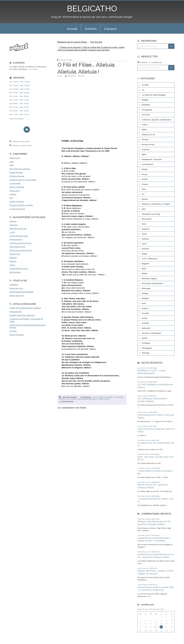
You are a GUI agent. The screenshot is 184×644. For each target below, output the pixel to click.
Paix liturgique (15, 272)
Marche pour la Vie (17, 296)
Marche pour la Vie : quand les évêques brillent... (153, 486)
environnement (147, 164)
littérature (145, 249)
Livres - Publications (150, 259)
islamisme (146, 229)
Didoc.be (13, 261)
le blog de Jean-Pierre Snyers (21, 243)
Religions (145, 298)
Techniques (146, 343)
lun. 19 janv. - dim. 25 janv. (20, 82)
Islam (144, 224)
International (147, 219)
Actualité (145, 85)
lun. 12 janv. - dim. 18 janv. (20, 85)
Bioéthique (146, 105)
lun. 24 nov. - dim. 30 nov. (20, 111)
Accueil (72, 29)
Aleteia (12, 265)
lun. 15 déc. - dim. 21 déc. (19, 100)
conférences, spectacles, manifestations (156, 120)
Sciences (145, 308)
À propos (110, 29)
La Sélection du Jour (17, 209)
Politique (145, 293)
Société (145, 318)
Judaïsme (145, 239)
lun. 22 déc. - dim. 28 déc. (19, 96)
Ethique (145, 169)
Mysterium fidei (16, 312)
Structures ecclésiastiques (151, 333)
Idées (144, 209)
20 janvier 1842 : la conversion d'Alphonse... (156, 589)
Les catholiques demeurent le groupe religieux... (152, 400)
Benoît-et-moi (15, 254)
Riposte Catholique (17, 187)
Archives (91, 29)
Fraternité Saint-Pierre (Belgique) (22, 315)
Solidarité (145, 323)
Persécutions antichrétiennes (152, 283)
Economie (146, 150)
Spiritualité (104, 399)
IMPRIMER (70, 76)
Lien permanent (68, 397)
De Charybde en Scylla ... (19, 268)
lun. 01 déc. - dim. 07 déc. (19, 107)
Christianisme (147, 110)
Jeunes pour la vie (16, 288)
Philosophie (146, 288)
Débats (144, 130)
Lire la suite (33, 69)
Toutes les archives (17, 119)
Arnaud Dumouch (146, 538)
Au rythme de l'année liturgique (108, 397)
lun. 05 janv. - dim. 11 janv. (20, 89)
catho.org (13, 221)
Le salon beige (15, 183)
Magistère (145, 264)
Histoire (145, 199)
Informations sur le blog (151, 214)
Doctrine (145, 139)
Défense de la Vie (148, 135)
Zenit (12, 162)
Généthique (14, 285)
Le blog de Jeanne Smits (19, 236)
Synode (145, 338)
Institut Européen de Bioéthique (22, 292)
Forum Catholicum (17, 335)
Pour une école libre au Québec (21, 205)
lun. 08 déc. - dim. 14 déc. (19, 103)
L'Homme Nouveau (17, 176)
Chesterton (14, 225)
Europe (144, 174)
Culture (145, 125)
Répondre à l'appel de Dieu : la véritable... (154, 539)
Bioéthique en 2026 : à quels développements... (152, 372)
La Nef (12, 232)
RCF (11, 198)
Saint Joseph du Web (17, 247)
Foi (67, 399)
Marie (144, 269)
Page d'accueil (96, 42)
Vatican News (15, 191)
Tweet (60, 76)
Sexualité (145, 313)
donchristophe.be (16, 239)
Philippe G (143, 521)
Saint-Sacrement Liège (18, 228)
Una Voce (13, 331)
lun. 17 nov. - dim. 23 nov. (20, 114)
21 (156, 627)
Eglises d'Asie (15, 158)
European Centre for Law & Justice (23, 180)
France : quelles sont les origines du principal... (156, 572)
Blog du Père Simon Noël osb (21, 250)
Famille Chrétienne (17, 201)
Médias (145, 274)
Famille (145, 179)
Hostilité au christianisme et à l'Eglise (156, 204)
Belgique (145, 100)
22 (161, 627)
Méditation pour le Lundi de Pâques (72, 42)
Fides (12, 165)
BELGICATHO (92, 8)
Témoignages (147, 348)
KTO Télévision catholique (20, 169)
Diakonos (13, 258)
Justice (144, 244)
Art (143, 90)
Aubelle (141, 571)
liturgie (73, 399)
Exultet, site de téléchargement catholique (25, 308)
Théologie (146, 353)
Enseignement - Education (152, 159)
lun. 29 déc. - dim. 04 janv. (20, 93)
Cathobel (13, 194)
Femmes (145, 184)
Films (144, 189)
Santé (144, 303)
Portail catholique (16, 172)
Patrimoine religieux (88, 399)
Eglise (62, 399)
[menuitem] (72, 28)
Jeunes (144, 234)
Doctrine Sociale (148, 145)
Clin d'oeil (146, 115)
